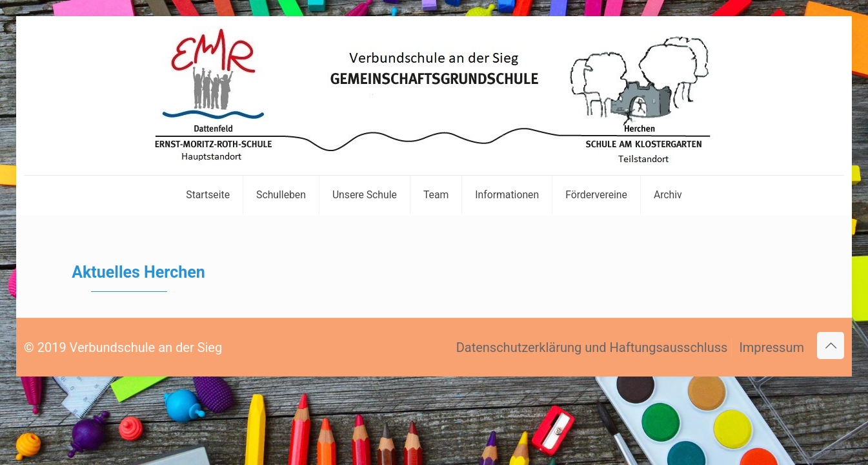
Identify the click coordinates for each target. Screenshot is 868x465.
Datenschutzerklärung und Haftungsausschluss (592, 347)
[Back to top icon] (831, 346)
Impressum (772, 347)
